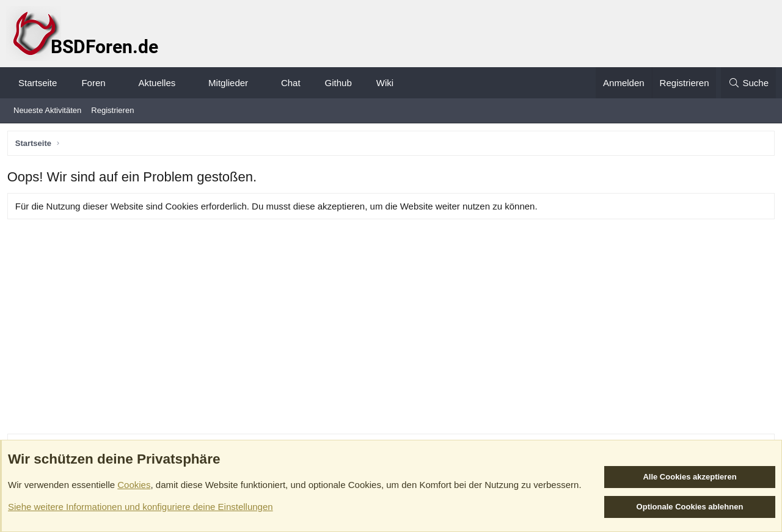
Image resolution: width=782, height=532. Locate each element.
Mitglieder (228, 83)
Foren (93, 83)
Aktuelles (157, 83)
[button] (116, 83)
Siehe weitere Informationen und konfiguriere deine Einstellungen (141, 507)
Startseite (38, 83)
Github (338, 83)
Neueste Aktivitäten (47, 110)
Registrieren (112, 110)
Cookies (134, 485)
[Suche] (748, 83)
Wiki (385, 83)
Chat (291, 83)
